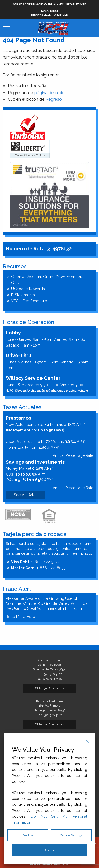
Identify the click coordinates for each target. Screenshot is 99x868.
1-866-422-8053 (38, 568)
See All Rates (26, 495)
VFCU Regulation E (72, 4)
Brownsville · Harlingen (50, 12)
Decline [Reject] (28, 835)
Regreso (54, 99)
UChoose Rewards (28, 289)
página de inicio (49, 93)
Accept (50, 850)
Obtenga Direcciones (49, 688)
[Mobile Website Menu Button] (6, 28)
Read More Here (20, 617)
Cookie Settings (71, 835)
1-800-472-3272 (35, 562)
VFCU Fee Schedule (29, 301)
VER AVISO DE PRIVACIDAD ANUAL (35, 4)
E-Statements (23, 295)
